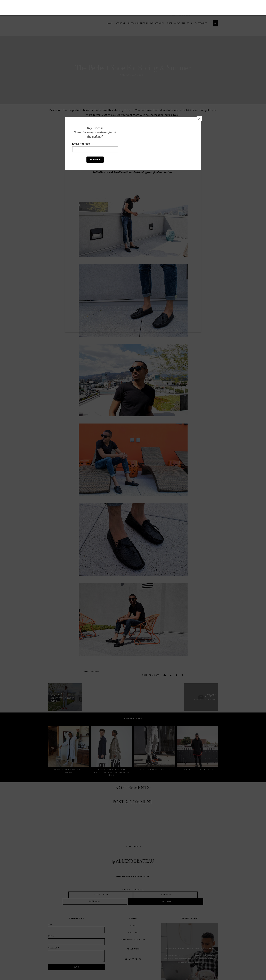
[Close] (183, 148)
